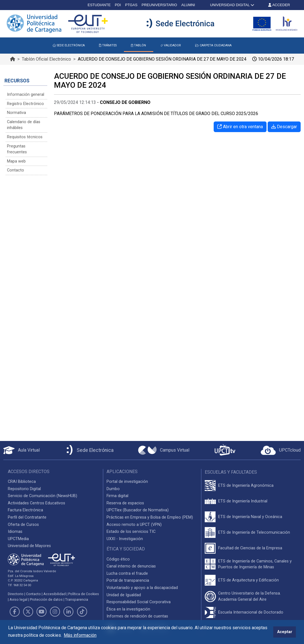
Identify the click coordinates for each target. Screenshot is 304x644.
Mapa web (16, 161)
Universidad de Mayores (29, 546)
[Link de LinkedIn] (69, 612)
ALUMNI (188, 5)
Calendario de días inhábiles (24, 125)
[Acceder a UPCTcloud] (281, 450)
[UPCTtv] (225, 450)
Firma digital (117, 496)
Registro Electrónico (25, 104)
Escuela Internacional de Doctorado (251, 612)
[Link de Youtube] (41, 612)
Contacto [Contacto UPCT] (33, 594)
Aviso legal (18, 599)
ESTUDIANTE (99, 5)
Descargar (284, 127)
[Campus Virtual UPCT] (164, 450)
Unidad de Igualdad (124, 595)
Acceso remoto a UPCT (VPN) (134, 525)
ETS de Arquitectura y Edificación (248, 580)
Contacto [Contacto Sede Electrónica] (16, 170)
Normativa (17, 113)
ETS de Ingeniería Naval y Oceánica (250, 517)
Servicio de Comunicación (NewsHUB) (43, 496)
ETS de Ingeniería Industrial (243, 501)
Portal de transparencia (128, 580)
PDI (118, 5)
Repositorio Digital (24, 489)
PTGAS (131, 5)
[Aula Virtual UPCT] (22, 450)
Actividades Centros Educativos (36, 503)
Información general (26, 95)
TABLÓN (138, 45)
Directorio (16, 594)
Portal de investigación (127, 482)
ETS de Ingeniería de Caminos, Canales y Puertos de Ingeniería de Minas (255, 564)
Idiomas (15, 532)
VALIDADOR (171, 45)
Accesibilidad (55, 594)
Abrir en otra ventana (240, 127)
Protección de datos (46, 599)
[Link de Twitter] (28, 612)
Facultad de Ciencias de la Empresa (250, 548)
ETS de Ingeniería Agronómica (246, 486)
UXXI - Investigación (125, 539)
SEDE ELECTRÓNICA (69, 45)
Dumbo (113, 489)
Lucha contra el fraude (127, 573)
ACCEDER (279, 5)
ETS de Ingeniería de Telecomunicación (254, 532)
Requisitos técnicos (25, 137)
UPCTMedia (18, 539)
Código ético (118, 559)
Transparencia (77, 599)
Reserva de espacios (125, 503)
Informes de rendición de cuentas (137, 616)
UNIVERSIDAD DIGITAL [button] (232, 5)
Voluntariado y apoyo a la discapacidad (142, 588)
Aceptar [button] (285, 632)
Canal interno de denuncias (131, 566)
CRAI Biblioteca (22, 482)
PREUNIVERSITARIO (159, 5)
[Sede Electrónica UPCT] (89, 450)
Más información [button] (80, 635)
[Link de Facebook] (15, 612)
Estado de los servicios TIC (131, 532)
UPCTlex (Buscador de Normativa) (138, 510)
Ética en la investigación (128, 609)
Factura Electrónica (25, 510)
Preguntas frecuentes (17, 149)
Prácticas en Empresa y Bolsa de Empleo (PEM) (150, 517)
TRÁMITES (108, 45)
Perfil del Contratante (27, 517)
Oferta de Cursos (23, 525)
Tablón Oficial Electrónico (46, 59)
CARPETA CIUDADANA (213, 45)
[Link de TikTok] (82, 612)
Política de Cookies (84, 594)
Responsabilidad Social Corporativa (139, 602)
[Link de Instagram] (55, 612)
